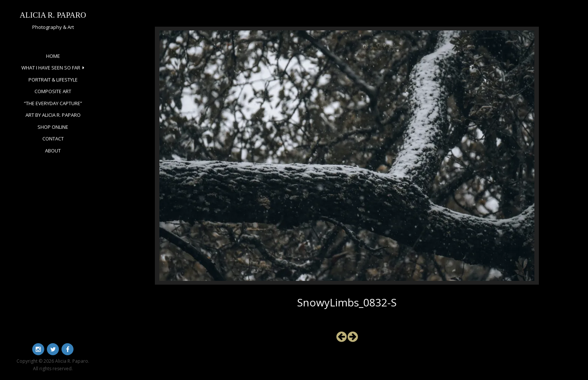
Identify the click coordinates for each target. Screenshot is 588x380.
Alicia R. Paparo (53, 15)
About (53, 151)
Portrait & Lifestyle (53, 80)
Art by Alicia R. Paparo (53, 115)
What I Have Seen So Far (51, 68)
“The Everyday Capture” (53, 103)
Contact (53, 139)
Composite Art (53, 91)
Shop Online (53, 127)
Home (53, 56)
